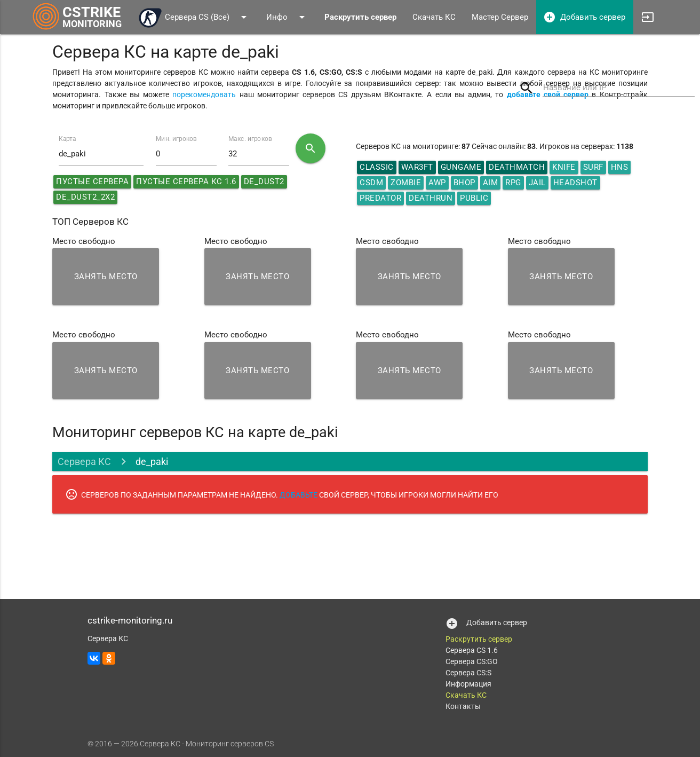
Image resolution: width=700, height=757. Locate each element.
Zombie (406, 183)
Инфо (287, 17)
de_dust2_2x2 (85, 197)
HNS (620, 167)
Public (474, 198)
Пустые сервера (92, 182)
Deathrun (431, 198)
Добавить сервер (584, 17)
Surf (593, 167)
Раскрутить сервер (479, 639)
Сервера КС (84, 462)
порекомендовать (204, 94)
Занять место (106, 277)
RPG (513, 183)
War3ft (417, 167)
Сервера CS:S (468, 673)
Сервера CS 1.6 (472, 650)
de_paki (152, 462)
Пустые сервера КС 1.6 (186, 182)
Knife (564, 167)
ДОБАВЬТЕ (299, 495)
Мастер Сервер (500, 17)
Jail (537, 183)
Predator (380, 198)
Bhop (464, 183)
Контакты (463, 706)
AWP (437, 183)
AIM (491, 183)
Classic (377, 167)
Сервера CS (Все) (194, 17)
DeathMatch (517, 167)
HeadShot (575, 183)
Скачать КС (434, 17)
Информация (468, 684)
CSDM (371, 183)
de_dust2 (264, 182)
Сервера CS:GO (472, 661)
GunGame (461, 167)
